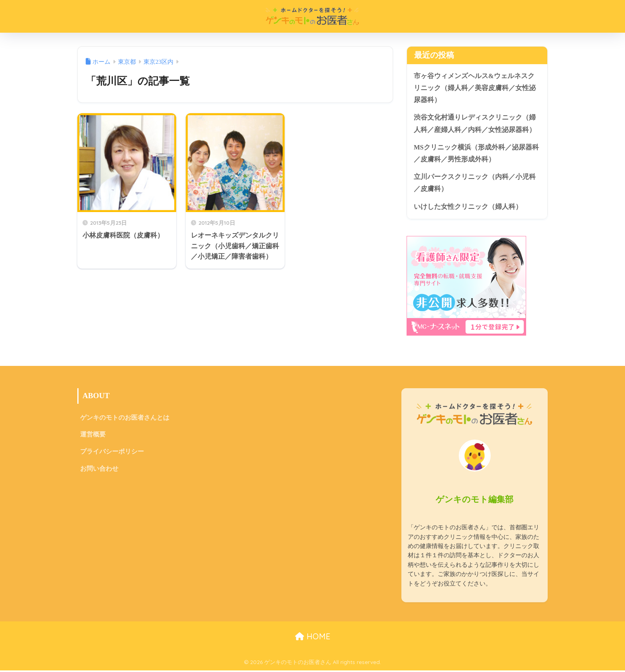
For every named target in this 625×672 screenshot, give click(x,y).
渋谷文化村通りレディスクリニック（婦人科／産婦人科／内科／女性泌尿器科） (475, 124)
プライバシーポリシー (112, 454)
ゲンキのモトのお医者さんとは (125, 420)
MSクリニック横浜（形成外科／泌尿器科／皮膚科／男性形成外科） (476, 154)
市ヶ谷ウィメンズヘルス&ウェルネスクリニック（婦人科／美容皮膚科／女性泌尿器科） (475, 88)
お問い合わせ (99, 471)
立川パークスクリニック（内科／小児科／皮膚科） (475, 185)
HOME (313, 638)
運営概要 (93, 437)
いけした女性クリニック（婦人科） (468, 208)
